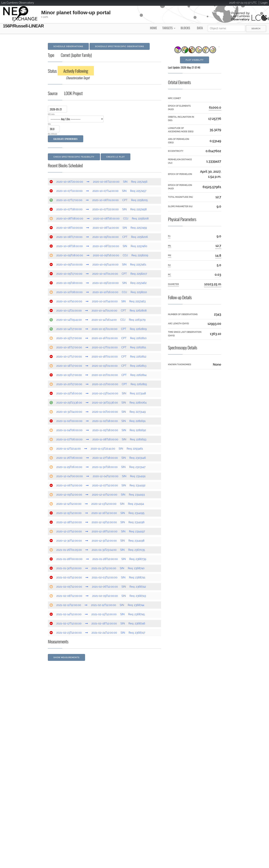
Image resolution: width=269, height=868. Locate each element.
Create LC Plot (116, 157)
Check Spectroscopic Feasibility (74, 157)
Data (200, 28)
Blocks (185, 28)
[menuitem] (256, 29)
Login (264, 3)
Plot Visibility (195, 60)
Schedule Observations (68, 46)
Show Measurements (66, 657)
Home (153, 28)
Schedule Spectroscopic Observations (120, 46)
